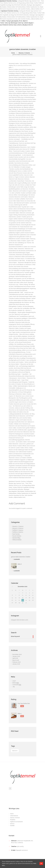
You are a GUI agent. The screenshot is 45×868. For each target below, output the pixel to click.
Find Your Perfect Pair (24, 704)
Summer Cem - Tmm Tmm (24, 483)
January (16, 656)
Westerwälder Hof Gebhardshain (16, 7)
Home (13, 53)
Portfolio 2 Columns (18, 530)
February (16, 662)
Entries (16, 683)
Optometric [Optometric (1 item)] (15, 751)
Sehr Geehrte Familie (24, 9)
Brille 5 (20, 714)
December (23, 587)
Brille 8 (20, 564)
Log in (14, 681)
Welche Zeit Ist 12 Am (10, 3)
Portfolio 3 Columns (18, 532)
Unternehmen (14, 816)
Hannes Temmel (15, 818)
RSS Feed (15, 731)
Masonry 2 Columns (24, 53)
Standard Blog (16, 538)
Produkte (13, 820)
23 (23, 600)
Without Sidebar (17, 540)
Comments (17, 685)
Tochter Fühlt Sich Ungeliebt (21, 487)
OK (41, 863)
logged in (19, 508)
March (16, 660)
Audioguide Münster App (24, 1)
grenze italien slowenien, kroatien (21, 557)
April (15, 658)
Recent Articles (17, 536)
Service (12, 824)
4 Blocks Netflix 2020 (36, 9)
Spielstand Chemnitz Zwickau (17, 481)
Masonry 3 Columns (18, 528)
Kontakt (12, 826)
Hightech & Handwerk (16, 822)
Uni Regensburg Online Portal (25, 3)
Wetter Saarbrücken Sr (33, 7)
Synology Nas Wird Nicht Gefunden (16, 5)
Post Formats (16, 534)
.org (13, 687)
